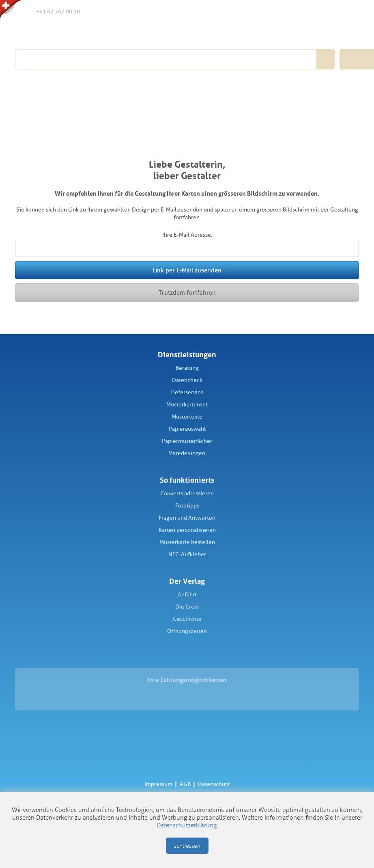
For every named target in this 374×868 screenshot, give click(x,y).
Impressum (158, 784)
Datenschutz (214, 784)
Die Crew (187, 607)
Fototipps (187, 506)
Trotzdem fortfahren (187, 293)
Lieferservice (187, 392)
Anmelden (332, 12)
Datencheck (187, 380)
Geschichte (187, 619)
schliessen (187, 846)
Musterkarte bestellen (187, 542)
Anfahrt (187, 595)
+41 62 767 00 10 (52, 11)
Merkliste (316, 12)
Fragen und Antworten (187, 518)
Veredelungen (187, 453)
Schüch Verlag (61, 33)
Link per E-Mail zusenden (187, 270)
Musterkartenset (187, 405)
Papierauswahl (187, 429)
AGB (185, 784)
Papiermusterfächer (187, 441)
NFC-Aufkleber (187, 554)
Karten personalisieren (187, 530)
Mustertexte (187, 417)
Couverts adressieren (187, 493)
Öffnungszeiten (187, 631)
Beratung (187, 368)
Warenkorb (350, 11)
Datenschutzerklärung (187, 825)
